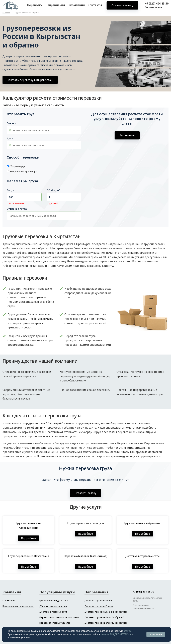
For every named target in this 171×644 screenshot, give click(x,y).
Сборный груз (17, 166)
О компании (76, 6)
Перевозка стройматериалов (55, 623)
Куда (10, 138)
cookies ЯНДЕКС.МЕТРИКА (116, 634)
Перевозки (35, 6)
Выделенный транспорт (23, 171)
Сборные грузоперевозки (53, 606)
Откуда (11, 123)
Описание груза (17, 209)
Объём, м (53, 190)
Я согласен (156, 634)
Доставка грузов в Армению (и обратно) (106, 612)
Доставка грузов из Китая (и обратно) (104, 617)
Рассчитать (127, 135)
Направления (55, 6)
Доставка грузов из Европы (99, 601)
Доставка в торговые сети (53, 612)
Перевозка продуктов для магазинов (59, 617)
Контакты (95, 6)
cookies (127, 631)
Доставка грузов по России (99, 606)
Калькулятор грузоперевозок (18, 606)
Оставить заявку (122, 7)
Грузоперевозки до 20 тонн (54, 601)
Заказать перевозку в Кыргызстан (30, 80)
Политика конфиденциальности (143, 607)
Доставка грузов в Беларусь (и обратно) (106, 623)
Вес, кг (11, 190)
